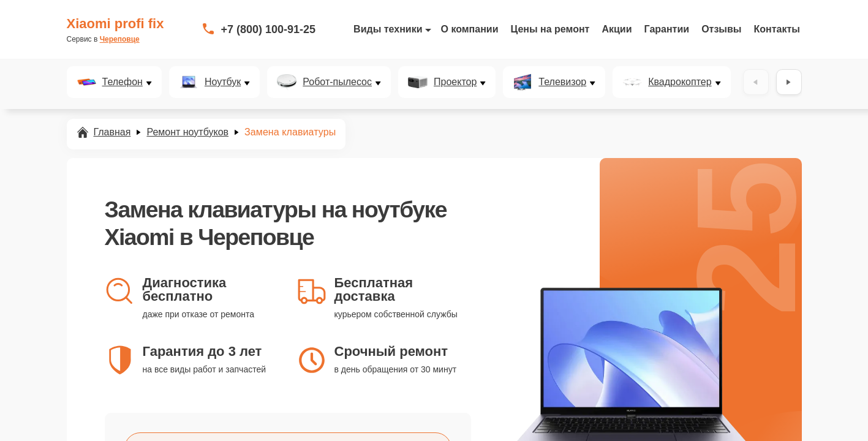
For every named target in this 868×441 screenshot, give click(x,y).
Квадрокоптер (680, 82)
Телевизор (562, 82)
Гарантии (667, 29)
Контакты (777, 29)
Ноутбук (223, 82)
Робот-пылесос (337, 82)
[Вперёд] (789, 82)
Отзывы (721, 29)
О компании (470, 29)
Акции (617, 29)
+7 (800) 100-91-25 (269, 29)
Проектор (455, 82)
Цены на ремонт (550, 29)
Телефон (123, 82)
